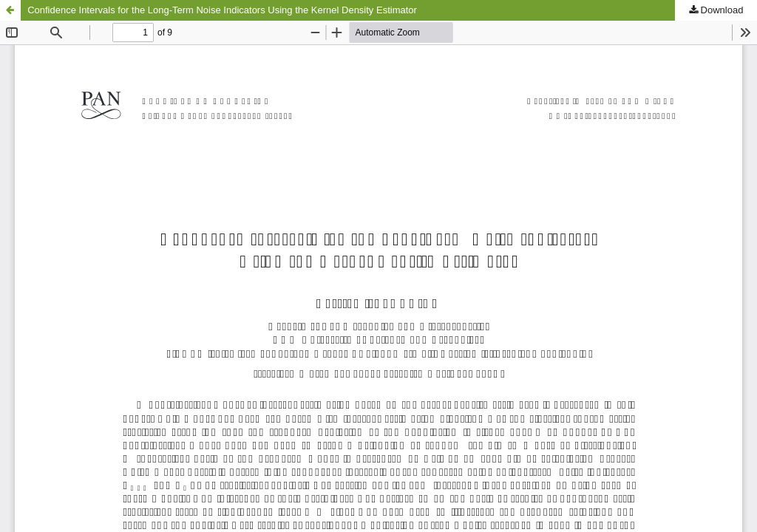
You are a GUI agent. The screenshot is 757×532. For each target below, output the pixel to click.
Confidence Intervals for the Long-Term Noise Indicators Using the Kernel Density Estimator (222, 10)
